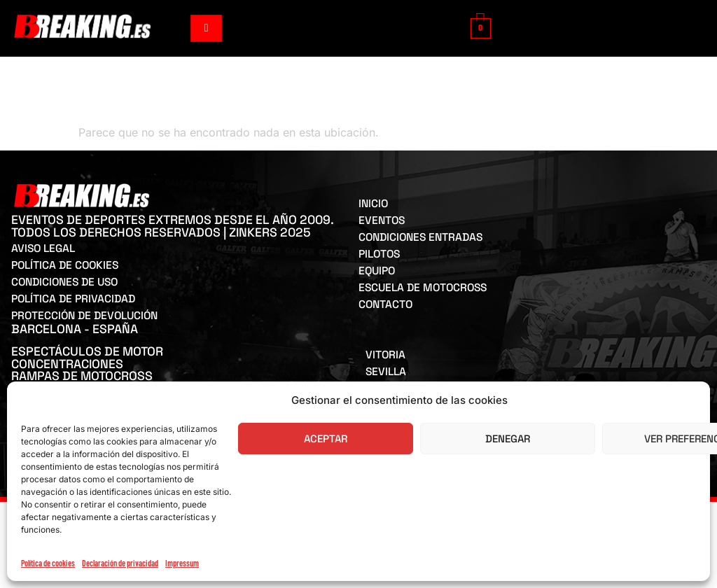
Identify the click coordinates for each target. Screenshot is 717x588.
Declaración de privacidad (120, 563)
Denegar (508, 439)
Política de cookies (48, 563)
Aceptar (326, 439)
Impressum (182, 563)
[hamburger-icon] (206, 28)
